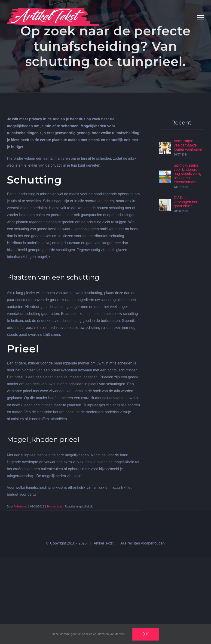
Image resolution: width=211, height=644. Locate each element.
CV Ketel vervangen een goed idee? (186, 202)
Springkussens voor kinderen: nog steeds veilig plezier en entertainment (188, 174)
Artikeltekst (20, 507)
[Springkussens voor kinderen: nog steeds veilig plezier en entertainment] (165, 174)
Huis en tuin (54, 507)
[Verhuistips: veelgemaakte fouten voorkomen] (165, 145)
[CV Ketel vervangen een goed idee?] (165, 202)
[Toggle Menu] (201, 17)
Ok (146, 634)
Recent (181, 123)
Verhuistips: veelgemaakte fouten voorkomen (189, 145)
